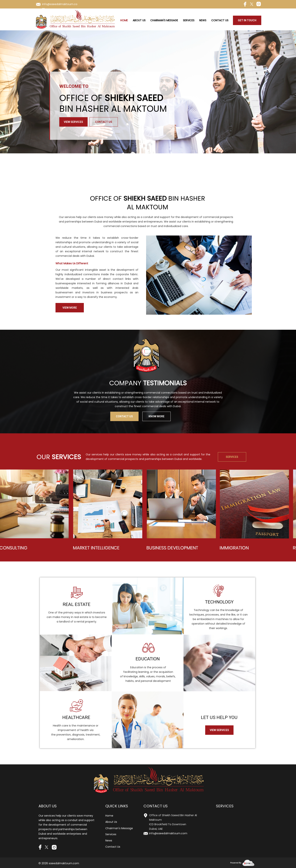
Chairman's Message (164, 20)
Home (124, 20)
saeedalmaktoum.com (64, 863)
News (203, 20)
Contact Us (220, 20)
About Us (139, 20)
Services (189, 20)
